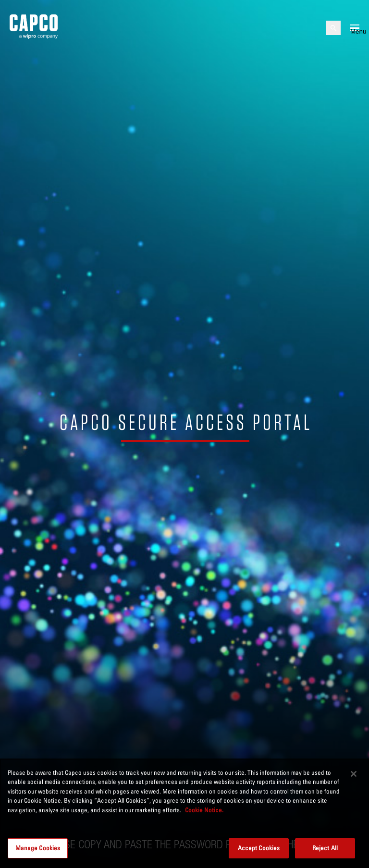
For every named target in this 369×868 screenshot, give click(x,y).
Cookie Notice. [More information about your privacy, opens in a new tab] (204, 810)
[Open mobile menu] (355, 28)
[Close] (354, 774)
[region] (184, 813)
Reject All (325, 848)
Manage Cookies (38, 848)
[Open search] (333, 28)
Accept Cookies (259, 848)
